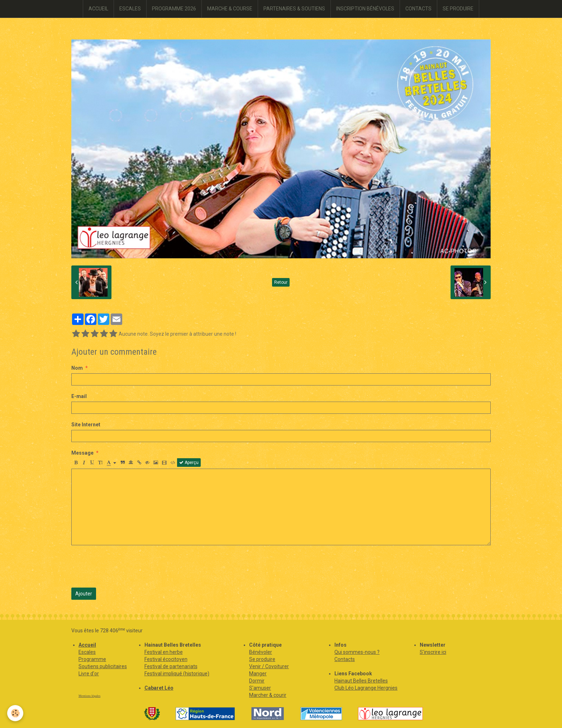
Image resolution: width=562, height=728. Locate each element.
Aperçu (189, 463)
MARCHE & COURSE (230, 9)
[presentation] (126, 566)
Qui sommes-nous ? (357, 652)
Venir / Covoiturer (269, 666)
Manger (258, 674)
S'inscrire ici (433, 652)
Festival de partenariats (171, 666)
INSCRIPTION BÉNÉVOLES (365, 9)
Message (82, 453)
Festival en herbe (164, 652)
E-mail (79, 396)
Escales (87, 652)
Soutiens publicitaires (103, 666)
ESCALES (130, 9)
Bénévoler (261, 652)
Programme (92, 659)
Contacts (345, 659)
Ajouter (84, 594)
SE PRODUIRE (458, 9)
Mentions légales (89, 696)
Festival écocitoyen (166, 659)
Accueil (87, 645)
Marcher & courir (268, 695)
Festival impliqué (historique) (177, 674)
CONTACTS (418, 9)
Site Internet (86, 425)
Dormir (257, 681)
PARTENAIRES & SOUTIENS (294, 9)
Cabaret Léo (159, 688)
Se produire (262, 659)
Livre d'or (89, 674)
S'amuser (260, 688)
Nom (77, 368)
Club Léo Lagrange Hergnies (366, 688)
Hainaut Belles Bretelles (361, 681)
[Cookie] (15, 713)
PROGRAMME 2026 (174, 9)
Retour (281, 282)
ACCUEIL (98, 9)
